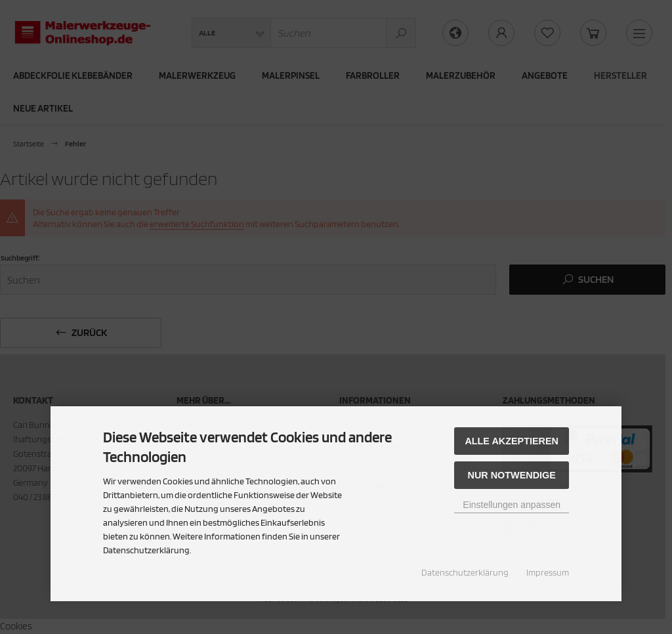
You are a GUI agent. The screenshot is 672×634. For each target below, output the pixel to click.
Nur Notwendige (512, 475)
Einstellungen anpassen (512, 505)
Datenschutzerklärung (465, 572)
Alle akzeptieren (512, 441)
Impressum (548, 572)
